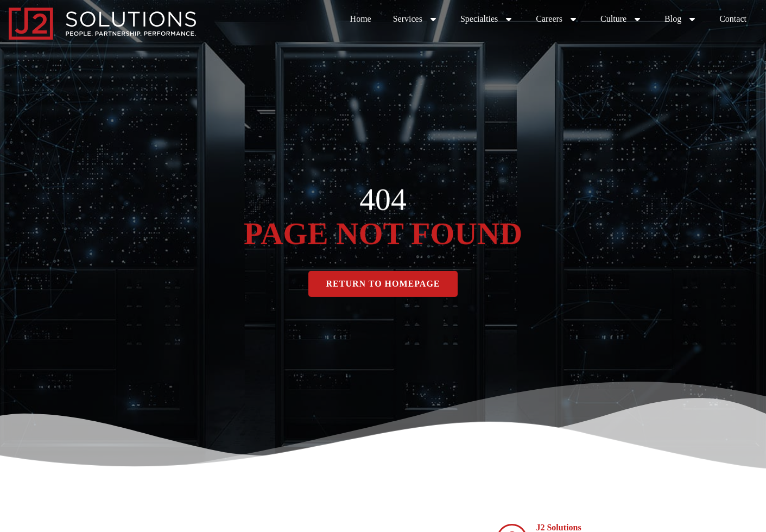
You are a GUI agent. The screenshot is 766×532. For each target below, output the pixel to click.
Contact (733, 19)
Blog (681, 19)
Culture (622, 19)
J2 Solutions (558, 527)
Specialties (487, 19)
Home (361, 19)
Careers (557, 19)
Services (416, 19)
